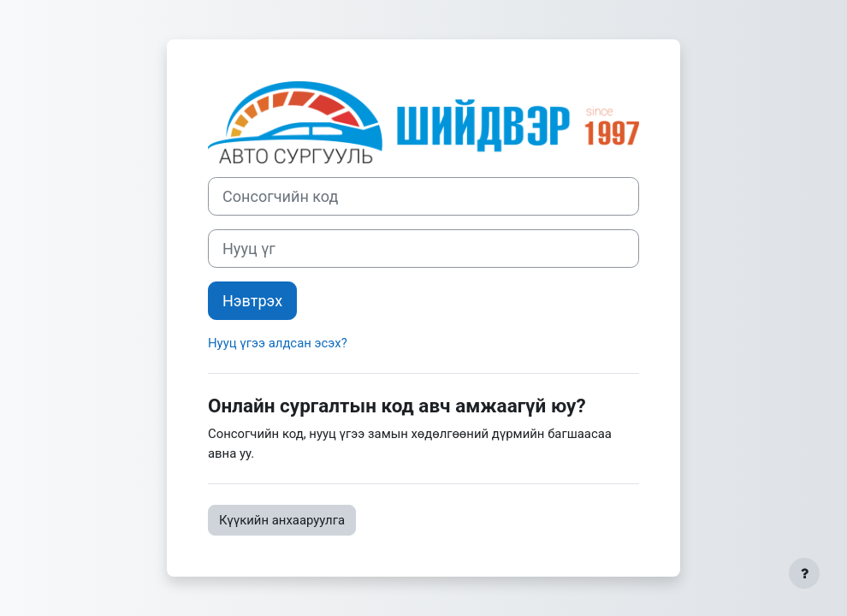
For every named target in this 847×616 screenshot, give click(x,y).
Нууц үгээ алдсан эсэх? (278, 343)
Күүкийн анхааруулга (282, 520)
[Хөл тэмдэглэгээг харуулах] (804, 573)
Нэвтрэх (252, 301)
